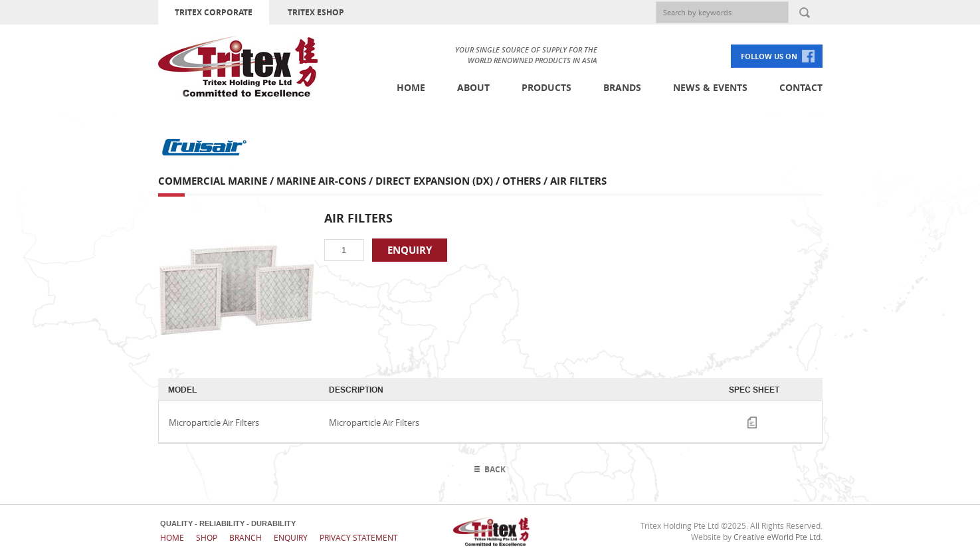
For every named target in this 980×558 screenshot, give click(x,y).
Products (546, 87)
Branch (245, 537)
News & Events (710, 87)
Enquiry (291, 537)
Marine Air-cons (321, 181)
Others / (526, 181)
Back (495, 469)
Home (411, 87)
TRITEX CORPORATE (214, 12)
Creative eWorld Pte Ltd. (778, 537)
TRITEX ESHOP (316, 12)
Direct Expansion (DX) (434, 181)
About (473, 87)
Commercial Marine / (217, 181)
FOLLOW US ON (769, 56)
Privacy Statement (359, 537)
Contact (801, 87)
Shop (207, 537)
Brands (622, 87)
